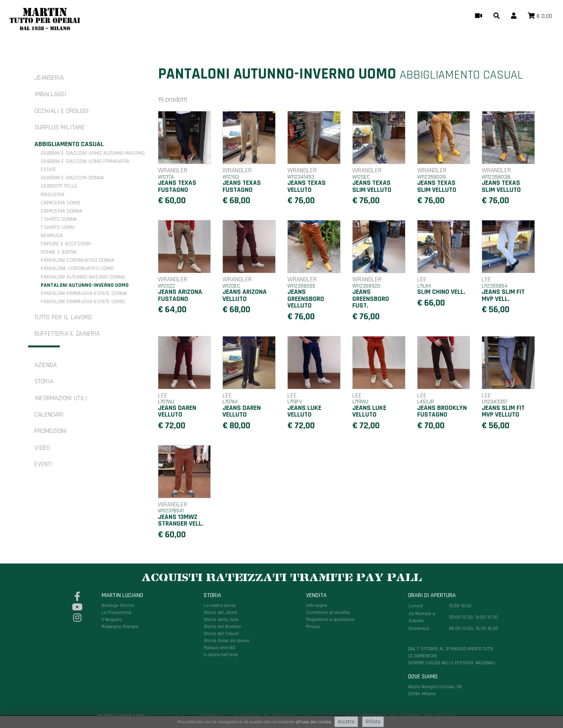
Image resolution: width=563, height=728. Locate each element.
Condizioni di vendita (328, 613)
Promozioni (51, 431)
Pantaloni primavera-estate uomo (83, 302)
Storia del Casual (221, 634)
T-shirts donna (59, 219)
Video (42, 448)
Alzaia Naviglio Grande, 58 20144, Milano (453, 644)
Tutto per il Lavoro (63, 317)
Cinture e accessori (66, 244)
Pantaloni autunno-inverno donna (83, 277)
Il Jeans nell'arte (221, 655)
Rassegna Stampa (120, 627)
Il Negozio (112, 620)
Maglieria (53, 195)
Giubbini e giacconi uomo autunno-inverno (93, 153)
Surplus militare (60, 127)
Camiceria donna (62, 211)
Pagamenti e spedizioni (330, 620)
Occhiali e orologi (62, 111)
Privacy (313, 627)
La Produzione (117, 613)
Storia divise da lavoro (227, 641)
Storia (44, 381)
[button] (497, 16)
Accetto (346, 722)
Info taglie (317, 605)
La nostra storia (220, 605)
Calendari (49, 415)
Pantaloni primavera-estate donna (84, 293)
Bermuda (52, 236)
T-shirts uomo (58, 227)
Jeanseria (49, 78)
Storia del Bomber (222, 627)
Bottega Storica (118, 605)
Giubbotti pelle (59, 186)
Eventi (43, 464)
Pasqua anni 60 (220, 648)
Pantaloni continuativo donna (78, 260)
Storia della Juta (221, 620)
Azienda (46, 365)
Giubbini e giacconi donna (72, 178)
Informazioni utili (61, 398)
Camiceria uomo (60, 203)
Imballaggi (50, 94)
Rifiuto (373, 722)
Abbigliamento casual (69, 144)
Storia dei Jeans (221, 613)
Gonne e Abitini (59, 252)
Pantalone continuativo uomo (77, 268)
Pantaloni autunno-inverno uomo (85, 285)
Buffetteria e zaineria (67, 334)
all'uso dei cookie (313, 722)
